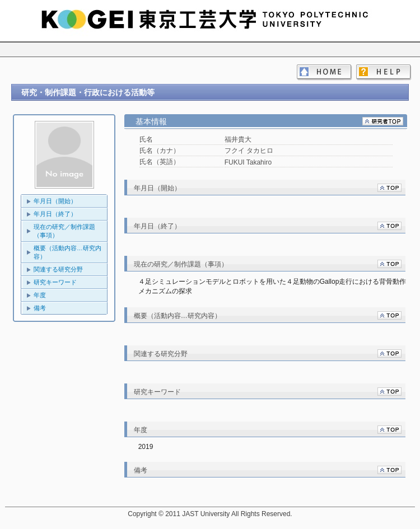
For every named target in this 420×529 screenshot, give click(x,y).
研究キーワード (55, 282)
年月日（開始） (55, 201)
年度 (40, 295)
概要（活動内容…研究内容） (67, 252)
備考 (40, 308)
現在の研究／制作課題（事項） (64, 231)
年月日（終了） (55, 214)
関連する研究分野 (58, 269)
